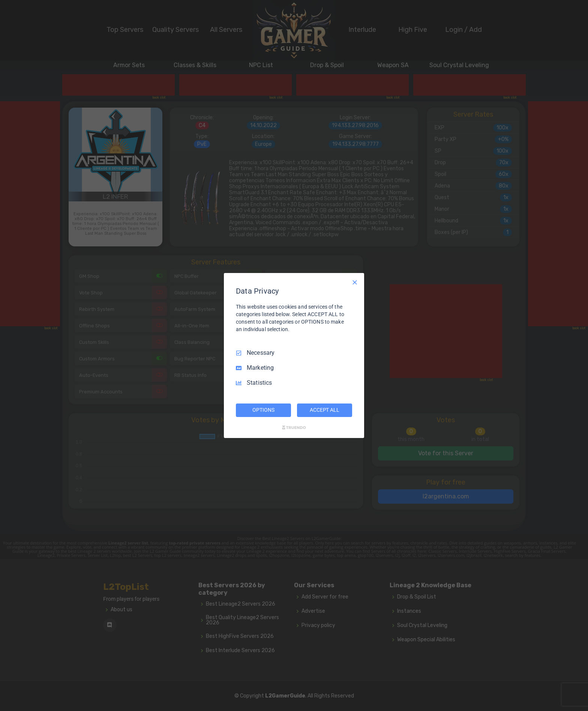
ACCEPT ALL (325, 410)
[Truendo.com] (294, 427)
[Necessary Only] (355, 282)
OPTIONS (263, 410)
